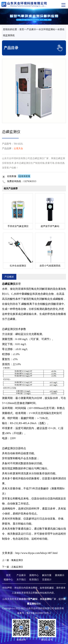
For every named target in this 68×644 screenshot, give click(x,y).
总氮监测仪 (17, 567)
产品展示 (31, 29)
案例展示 (60, 575)
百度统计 (47, 580)
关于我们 (21, 580)
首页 (22, 29)
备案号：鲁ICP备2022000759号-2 (34, 613)
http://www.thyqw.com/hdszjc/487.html (36, 553)
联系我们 (34, 580)
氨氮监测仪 (17, 560)
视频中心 (8, 580)
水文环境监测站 (47, 29)
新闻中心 (34, 575)
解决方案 (47, 575)
